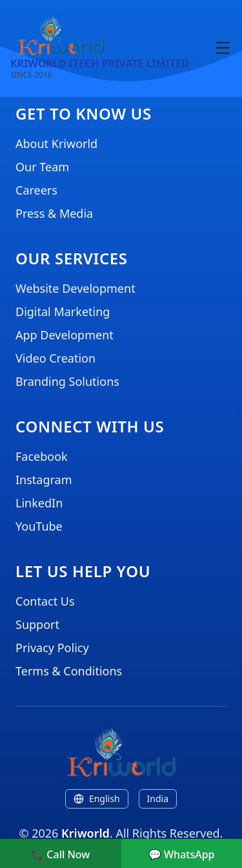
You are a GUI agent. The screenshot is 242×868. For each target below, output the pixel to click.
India (158, 799)
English (97, 799)
